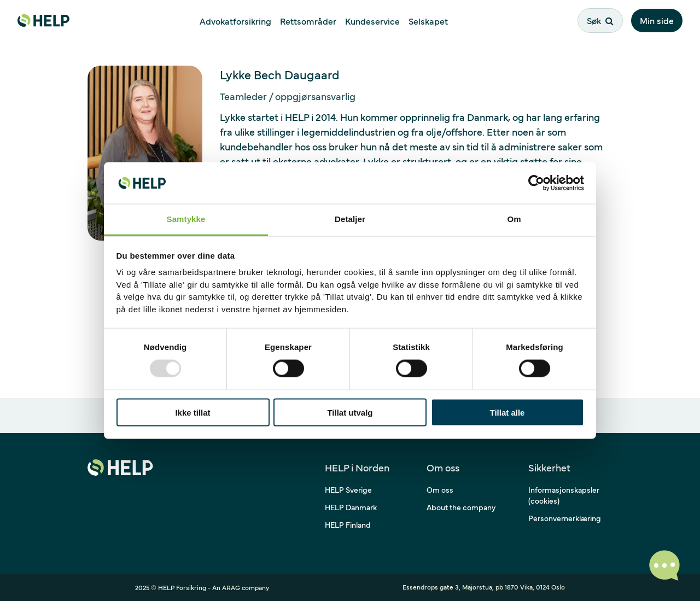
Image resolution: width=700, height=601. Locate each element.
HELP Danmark (351, 507)
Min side (657, 20)
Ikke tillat (192, 412)
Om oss (440, 489)
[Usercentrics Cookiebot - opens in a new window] (536, 183)
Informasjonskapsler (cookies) (564, 495)
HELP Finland (348, 524)
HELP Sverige (348, 489)
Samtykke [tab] (186, 219)
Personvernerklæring (565, 518)
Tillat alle (507, 412)
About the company (461, 507)
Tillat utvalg (350, 412)
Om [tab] (514, 219)
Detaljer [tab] (350, 219)
